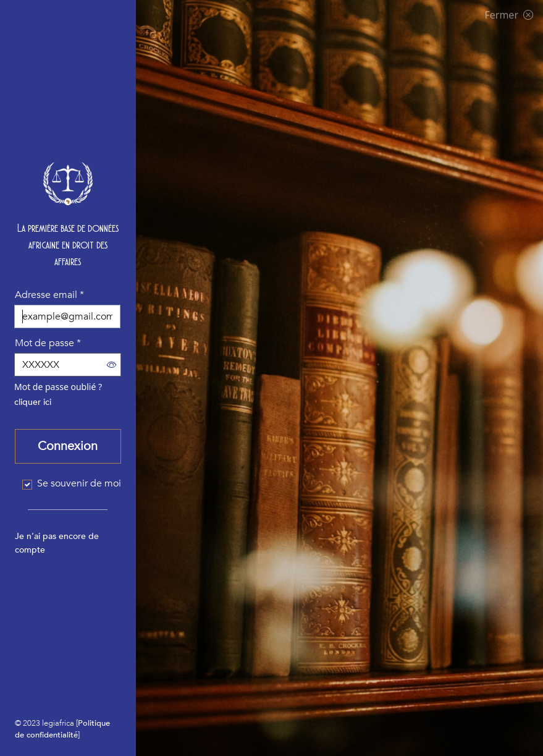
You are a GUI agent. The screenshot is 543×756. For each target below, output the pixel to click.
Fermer (509, 15)
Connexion (68, 446)
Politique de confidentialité (62, 729)
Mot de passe (48, 343)
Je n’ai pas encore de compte (57, 543)
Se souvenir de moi (79, 483)
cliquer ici (33, 402)
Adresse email (49, 295)
